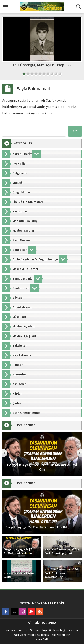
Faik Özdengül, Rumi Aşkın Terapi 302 (42, 65)
